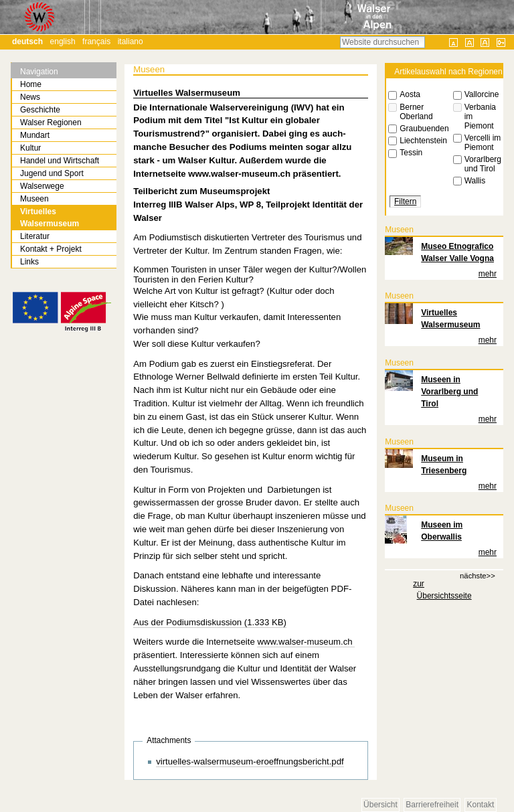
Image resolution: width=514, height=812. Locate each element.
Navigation (39, 72)
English (63, 42)
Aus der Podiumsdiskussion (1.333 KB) (210, 622)
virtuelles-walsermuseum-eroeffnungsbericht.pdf (250, 761)
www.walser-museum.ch (306, 642)
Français (96, 42)
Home (31, 84)
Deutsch (27, 42)
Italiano (131, 42)
